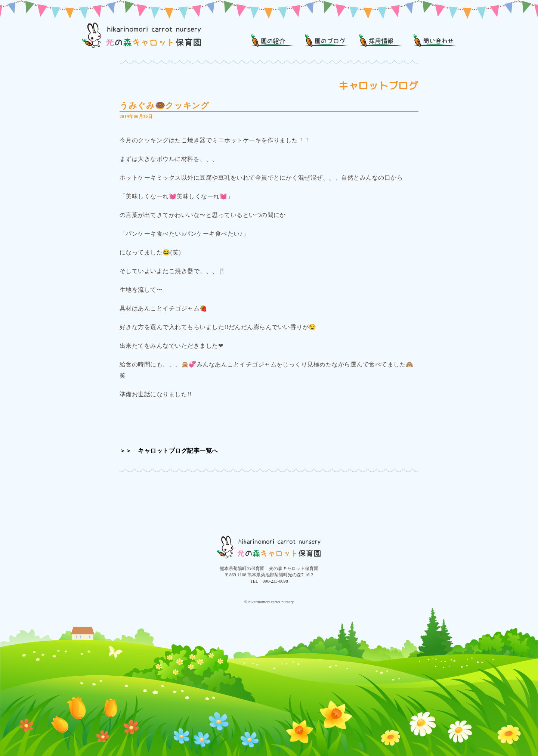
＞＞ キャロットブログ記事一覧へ (169, 451)
